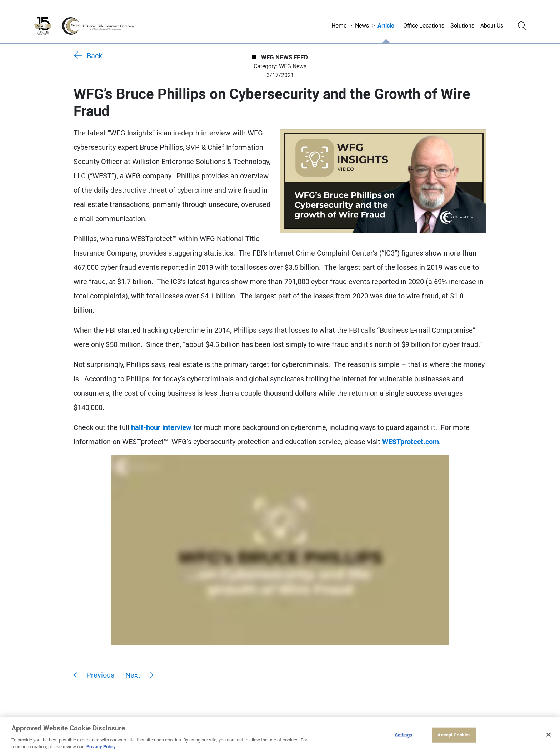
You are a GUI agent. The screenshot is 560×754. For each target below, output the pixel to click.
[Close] (549, 735)
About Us (492, 26)
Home (339, 26)
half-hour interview (161, 427)
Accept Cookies (454, 735)
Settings (404, 735)
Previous (100, 675)
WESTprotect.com (411, 442)
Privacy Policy (101, 747)
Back (94, 56)
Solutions (462, 26)
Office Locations (424, 26)
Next (133, 675)
